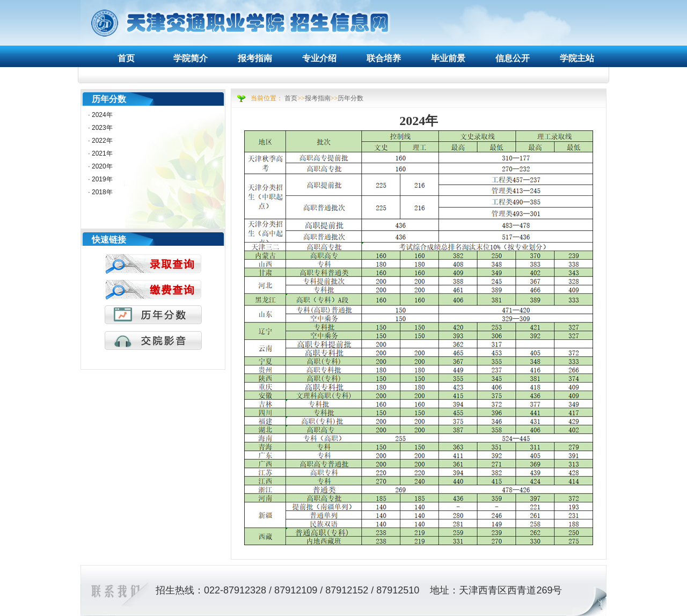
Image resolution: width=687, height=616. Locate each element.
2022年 (102, 141)
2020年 (102, 166)
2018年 (102, 192)
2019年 (102, 179)
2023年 (102, 128)
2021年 (102, 153)
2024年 (102, 115)
